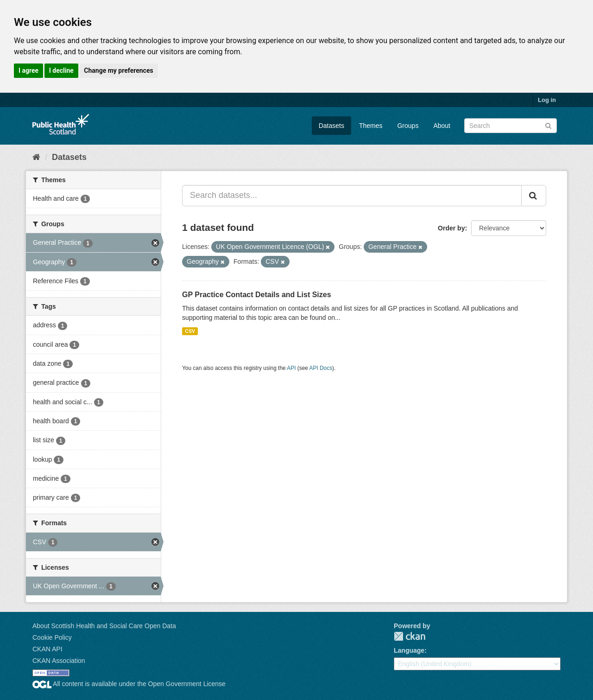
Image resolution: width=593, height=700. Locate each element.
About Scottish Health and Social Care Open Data (104, 626)
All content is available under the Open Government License (129, 684)
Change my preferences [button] (118, 70)
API (291, 368)
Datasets (331, 126)
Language (409, 650)
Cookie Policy (52, 637)
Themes (371, 126)
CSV (190, 331)
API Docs (321, 368)
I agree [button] (28, 70)
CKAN (410, 636)
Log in (547, 100)
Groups (408, 126)
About (442, 126)
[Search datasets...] (352, 196)
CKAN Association (59, 661)
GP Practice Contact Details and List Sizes (257, 295)
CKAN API (47, 649)
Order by (451, 228)
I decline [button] (61, 70)
